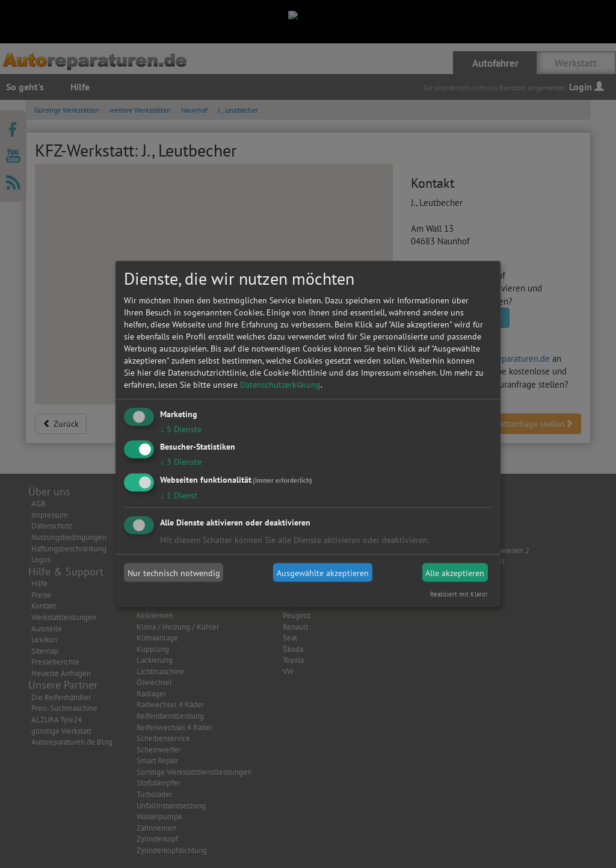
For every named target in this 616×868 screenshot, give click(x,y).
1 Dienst (179, 495)
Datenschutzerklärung (280, 384)
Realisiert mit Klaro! (459, 594)
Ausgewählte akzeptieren (323, 572)
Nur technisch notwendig (174, 572)
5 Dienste (181, 429)
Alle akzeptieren (455, 572)
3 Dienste (181, 462)
